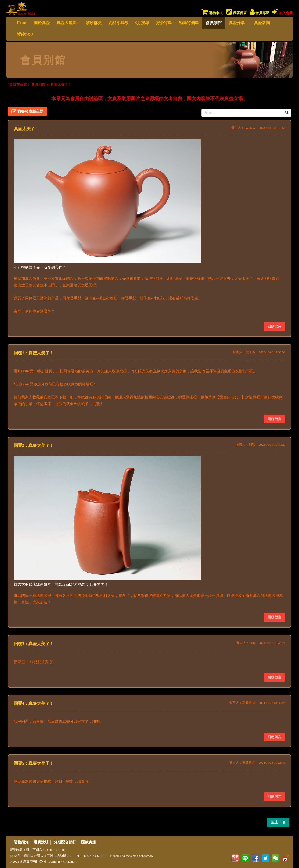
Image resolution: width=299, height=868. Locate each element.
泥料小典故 (119, 23)
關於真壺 (42, 23)
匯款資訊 (89, 842)
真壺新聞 (262, 23)
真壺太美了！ (61, 85)
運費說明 (41, 842)
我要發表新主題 (27, 111)
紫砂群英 (94, 23)
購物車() (212, 13)
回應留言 (274, 327)
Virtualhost (70, 862)
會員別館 (214, 23)
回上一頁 (278, 822)
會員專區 (260, 13)
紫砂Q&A (25, 34)
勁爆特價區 (189, 23)
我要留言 (237, 13)
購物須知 (21, 842)
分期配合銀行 (65, 842)
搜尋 (142, 23)
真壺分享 (238, 23)
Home (22, 23)
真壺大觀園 (68, 23)
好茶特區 (164, 23)
